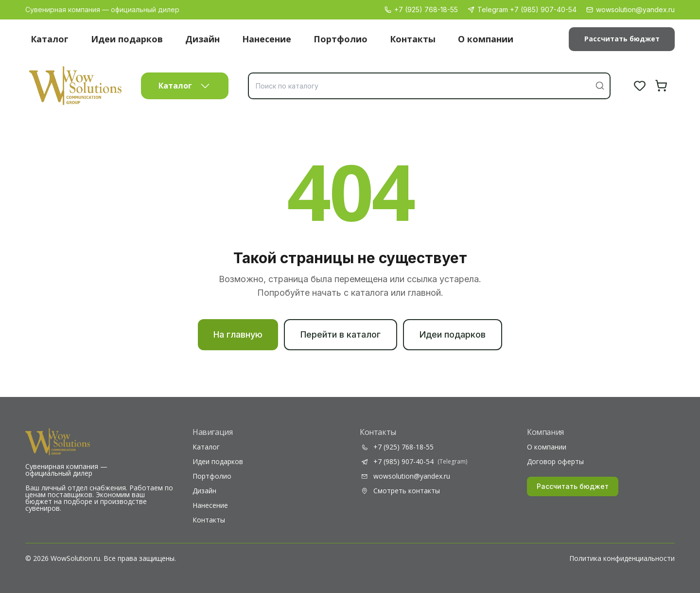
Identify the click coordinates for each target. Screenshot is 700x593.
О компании (486, 39)
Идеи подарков (127, 39)
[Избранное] (640, 86)
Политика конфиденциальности (622, 558)
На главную (238, 334)
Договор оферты (555, 462)
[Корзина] (661, 86)
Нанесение (267, 39)
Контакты (413, 39)
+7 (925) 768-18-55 (421, 9)
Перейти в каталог (341, 334)
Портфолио (341, 39)
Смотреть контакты (400, 491)
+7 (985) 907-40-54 (413, 462)
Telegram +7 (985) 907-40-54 (522, 9)
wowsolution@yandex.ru (630, 9)
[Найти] (600, 86)
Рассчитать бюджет (622, 39)
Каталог (50, 39)
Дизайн (202, 39)
